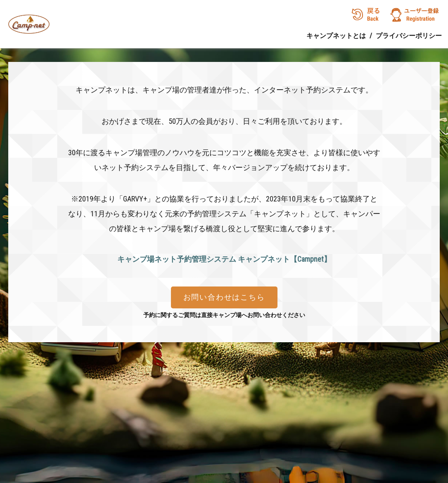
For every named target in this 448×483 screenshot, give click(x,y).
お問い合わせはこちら (224, 297)
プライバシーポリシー (409, 36)
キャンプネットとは (336, 36)
